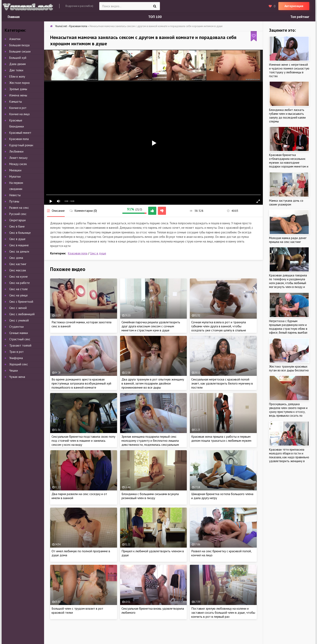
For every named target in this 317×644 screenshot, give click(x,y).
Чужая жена (17, 377)
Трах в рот (16, 352)
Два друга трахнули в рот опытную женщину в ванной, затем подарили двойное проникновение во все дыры (153, 383)
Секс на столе (18, 289)
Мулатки (15, 177)
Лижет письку (18, 158)
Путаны (14, 201)
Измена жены (18, 95)
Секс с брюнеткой (21, 302)
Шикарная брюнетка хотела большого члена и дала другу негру (222, 496)
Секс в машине (19, 245)
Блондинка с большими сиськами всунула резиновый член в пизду (150, 496)
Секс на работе (20, 283)
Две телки (16, 70)
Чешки (14, 370)
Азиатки (15, 39)
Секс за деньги (19, 251)
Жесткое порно (20, 83)
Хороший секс (19, 364)
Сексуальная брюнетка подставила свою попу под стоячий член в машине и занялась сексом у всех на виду (83, 441)
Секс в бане (17, 226)
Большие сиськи (20, 51)
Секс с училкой (19, 320)
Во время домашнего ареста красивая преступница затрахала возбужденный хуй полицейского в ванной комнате (81, 383)
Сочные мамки (19, 333)
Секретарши (17, 220)
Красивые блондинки (17, 123)
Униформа (16, 358)
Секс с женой (18, 308)
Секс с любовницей (22, 314)
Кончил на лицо (20, 114)
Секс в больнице (20, 233)
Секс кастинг (18, 264)
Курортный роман (21, 145)
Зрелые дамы (18, 89)
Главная (14, 17)
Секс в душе (98, 253)
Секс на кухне (18, 277)
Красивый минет (20, 133)
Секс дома (16, 258)
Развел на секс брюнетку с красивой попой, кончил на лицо (221, 553)
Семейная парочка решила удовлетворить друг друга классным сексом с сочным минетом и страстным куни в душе (151, 326)
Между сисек (18, 164)
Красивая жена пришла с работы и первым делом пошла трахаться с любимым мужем (221, 438)
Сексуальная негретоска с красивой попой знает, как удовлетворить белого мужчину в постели (222, 383)
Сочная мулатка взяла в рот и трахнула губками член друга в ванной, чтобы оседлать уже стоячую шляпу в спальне (219, 326)
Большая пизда (19, 45)
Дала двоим (17, 64)
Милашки (15, 170)
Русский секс (18, 214)
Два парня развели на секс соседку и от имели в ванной (79, 496)
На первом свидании (16, 186)
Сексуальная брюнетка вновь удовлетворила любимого (153, 610)
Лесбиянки (16, 151)
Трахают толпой (20, 345)
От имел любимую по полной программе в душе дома (81, 553)
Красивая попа (78, 253)
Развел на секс (19, 208)
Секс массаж (18, 270)
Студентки (16, 327)
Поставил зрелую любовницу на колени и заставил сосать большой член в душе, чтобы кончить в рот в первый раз (223, 612)
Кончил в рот (18, 108)
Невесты (15, 195)
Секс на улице (18, 295)
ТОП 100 (155, 17)
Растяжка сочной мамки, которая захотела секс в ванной (81, 324)
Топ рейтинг (300, 17)
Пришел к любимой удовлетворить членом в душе (153, 553)
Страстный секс (20, 339)
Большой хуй (18, 58)
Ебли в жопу (17, 76)
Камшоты (16, 102)
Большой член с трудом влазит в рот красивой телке (77, 610)
